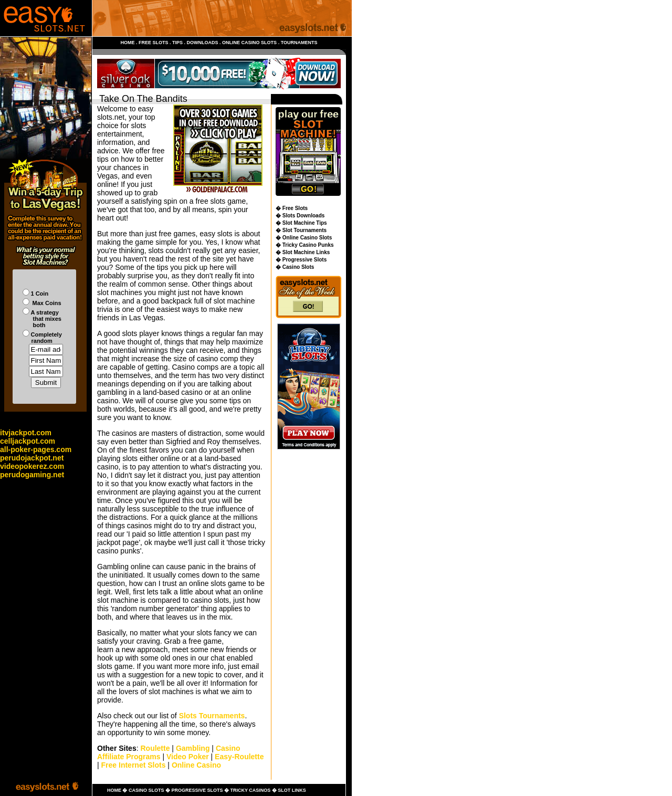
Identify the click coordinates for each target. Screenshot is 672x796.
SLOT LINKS (292, 790)
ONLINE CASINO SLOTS (249, 43)
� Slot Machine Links (303, 252)
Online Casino (196, 765)
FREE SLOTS (154, 43)
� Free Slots (292, 208)
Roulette (155, 748)
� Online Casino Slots (304, 238)
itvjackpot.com (26, 433)
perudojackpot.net (32, 458)
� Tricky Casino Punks (305, 245)
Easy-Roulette (239, 757)
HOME (128, 43)
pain (139, 683)
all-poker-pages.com (36, 449)
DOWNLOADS (203, 43)
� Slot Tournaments (301, 230)
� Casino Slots (295, 267)
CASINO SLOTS (146, 790)
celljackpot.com (28, 441)
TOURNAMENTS (299, 43)
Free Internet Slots (134, 765)
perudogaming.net (32, 475)
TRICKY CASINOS (250, 790)
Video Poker (188, 757)
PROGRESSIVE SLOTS (197, 790)
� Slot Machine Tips (301, 223)
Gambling (193, 748)
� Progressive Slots (301, 260)
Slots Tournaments (212, 716)
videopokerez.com (32, 466)
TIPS (177, 43)
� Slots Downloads (300, 216)
